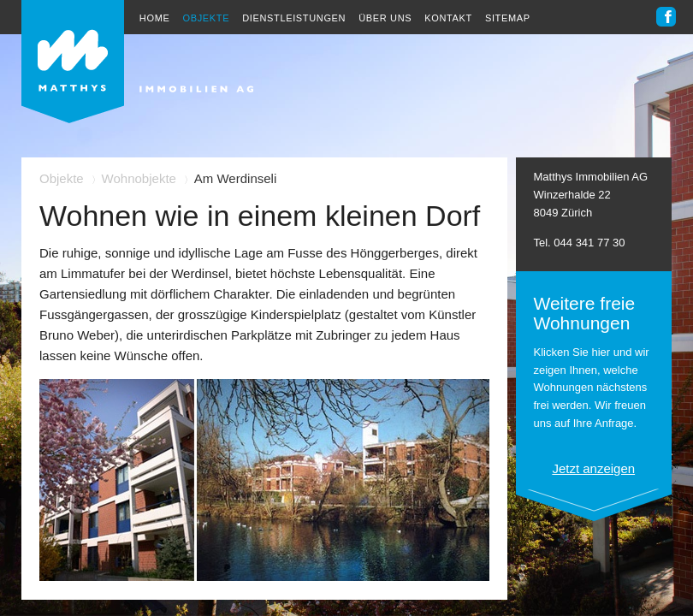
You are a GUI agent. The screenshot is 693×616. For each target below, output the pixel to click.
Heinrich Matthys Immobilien (137, 62)
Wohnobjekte (139, 178)
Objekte (206, 18)
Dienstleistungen (294, 18)
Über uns (385, 18)
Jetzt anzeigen (593, 468)
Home (155, 18)
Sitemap (508, 18)
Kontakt (448, 18)
